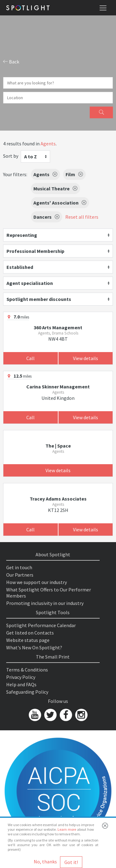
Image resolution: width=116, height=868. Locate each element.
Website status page (28, 640)
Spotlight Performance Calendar (41, 625)
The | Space (58, 446)
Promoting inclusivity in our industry (45, 603)
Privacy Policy (21, 677)
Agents (48, 144)
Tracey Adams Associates (58, 499)
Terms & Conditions (27, 670)
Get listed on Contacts (30, 633)
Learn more (67, 829)
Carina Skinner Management (58, 387)
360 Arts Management (58, 327)
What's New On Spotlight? (34, 647)
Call (30, 358)
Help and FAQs (21, 684)
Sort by (11, 156)
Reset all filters (82, 217)
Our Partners (20, 575)
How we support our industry (37, 582)
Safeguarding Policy (27, 692)
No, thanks (45, 862)
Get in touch (19, 567)
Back (11, 62)
